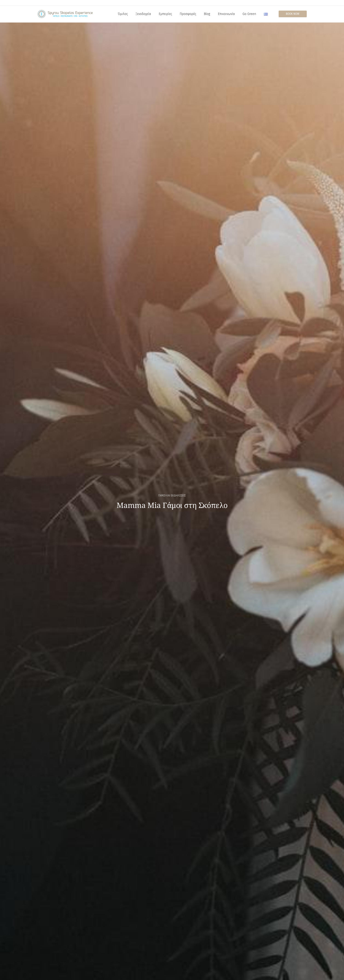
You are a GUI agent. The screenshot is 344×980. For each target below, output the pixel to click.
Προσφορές (188, 14)
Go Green (249, 14)
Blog (207, 14)
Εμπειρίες (165, 14)
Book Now (293, 14)
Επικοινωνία (226, 14)
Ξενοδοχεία (143, 14)
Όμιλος (123, 14)
